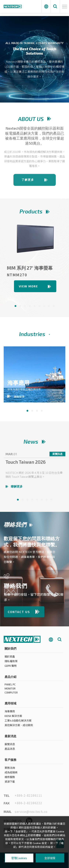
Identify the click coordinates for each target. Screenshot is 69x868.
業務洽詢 (10, 769)
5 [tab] (37, 501)
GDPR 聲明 (11, 667)
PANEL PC (10, 686)
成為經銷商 (11, 774)
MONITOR (10, 690)
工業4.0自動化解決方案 (18, 722)
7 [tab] (47, 501)
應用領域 (10, 705)
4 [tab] (42, 411)
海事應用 (10, 713)
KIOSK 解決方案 (13, 718)
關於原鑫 (10, 658)
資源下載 (10, 783)
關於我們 (10, 650)
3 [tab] (37, 411)
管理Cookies (19, 858)
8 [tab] (51, 501)
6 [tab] (42, 501)
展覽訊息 (10, 746)
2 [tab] (32, 411)
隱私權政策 (11, 663)
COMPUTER (11, 694)
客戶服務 (10, 761)
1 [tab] (27, 411)
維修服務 (10, 779)
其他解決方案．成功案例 (19, 727)
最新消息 (10, 738)
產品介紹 (10, 678)
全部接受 (50, 858)
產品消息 (10, 750)
